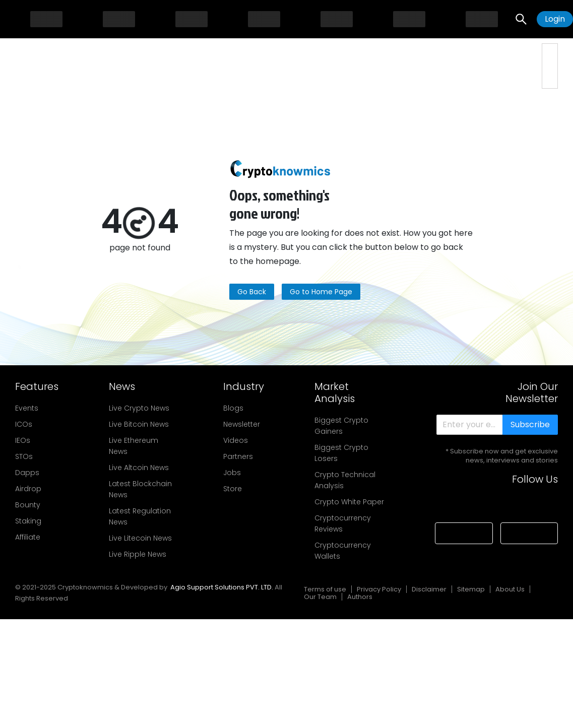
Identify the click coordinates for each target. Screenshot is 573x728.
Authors (360, 597)
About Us (510, 589)
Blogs (233, 408)
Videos (236, 440)
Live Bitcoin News (139, 424)
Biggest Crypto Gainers (341, 426)
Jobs (232, 473)
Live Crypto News (139, 408)
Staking (28, 521)
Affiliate (28, 537)
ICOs (24, 424)
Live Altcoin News (139, 468)
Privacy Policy (379, 589)
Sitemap (471, 589)
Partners (238, 456)
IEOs (23, 440)
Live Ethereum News (134, 446)
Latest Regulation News (140, 516)
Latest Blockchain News (140, 489)
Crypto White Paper (349, 502)
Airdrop (28, 489)
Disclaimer (429, 589)
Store (233, 489)
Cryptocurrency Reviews (343, 523)
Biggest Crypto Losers (341, 453)
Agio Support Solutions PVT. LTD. (222, 587)
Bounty (28, 505)
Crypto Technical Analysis (345, 480)
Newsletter (242, 424)
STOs (24, 456)
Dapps (27, 473)
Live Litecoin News (140, 538)
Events (27, 408)
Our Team (320, 597)
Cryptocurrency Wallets (343, 551)
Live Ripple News (138, 554)
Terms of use (325, 589)
